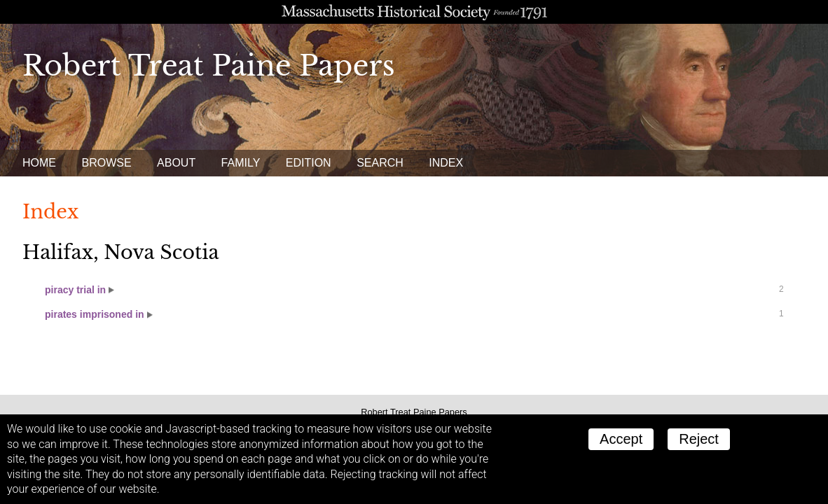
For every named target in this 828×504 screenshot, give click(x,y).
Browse (106, 163)
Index (446, 163)
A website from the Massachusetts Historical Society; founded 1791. (414, 12)
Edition (309, 163)
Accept (621, 439)
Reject (699, 439)
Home (39, 163)
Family (241, 163)
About (176, 163)
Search (380, 163)
